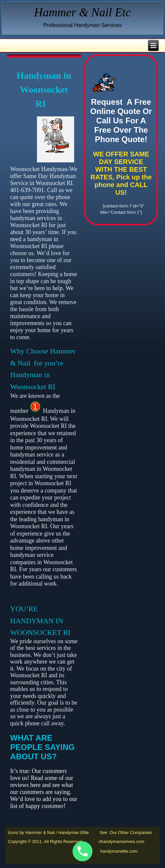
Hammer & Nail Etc (83, 12)
